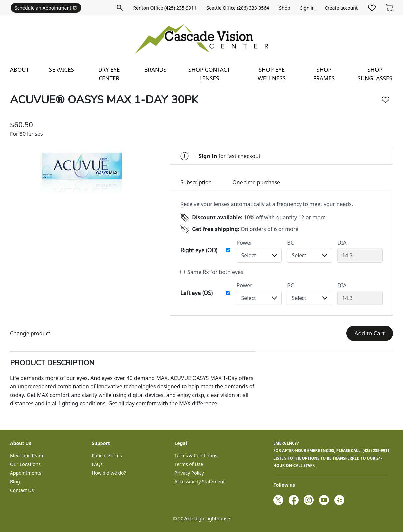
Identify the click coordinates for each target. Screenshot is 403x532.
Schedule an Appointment (46, 8)
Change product (30, 333)
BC (290, 243)
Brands (155, 69)
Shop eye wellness (272, 74)
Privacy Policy (189, 473)
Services (61, 69)
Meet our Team (26, 456)
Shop (284, 8)
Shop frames (324, 74)
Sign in (307, 8)
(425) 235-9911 (376, 451)
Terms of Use (189, 464)
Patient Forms (107, 456)
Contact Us (22, 490)
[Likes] (372, 8)
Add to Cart (370, 333)
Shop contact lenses (209, 74)
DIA (342, 243)
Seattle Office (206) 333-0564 (238, 8)
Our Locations (25, 464)
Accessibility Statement (200, 482)
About (19, 69)
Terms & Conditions (196, 456)
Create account (341, 8)
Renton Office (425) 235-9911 (165, 8)
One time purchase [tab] (256, 182)
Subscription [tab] (196, 182)
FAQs (97, 464)
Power (244, 243)
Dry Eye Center (109, 74)
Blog (15, 482)
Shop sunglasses (375, 74)
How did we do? (109, 473)
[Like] (386, 100)
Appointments (25, 473)
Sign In (208, 156)
